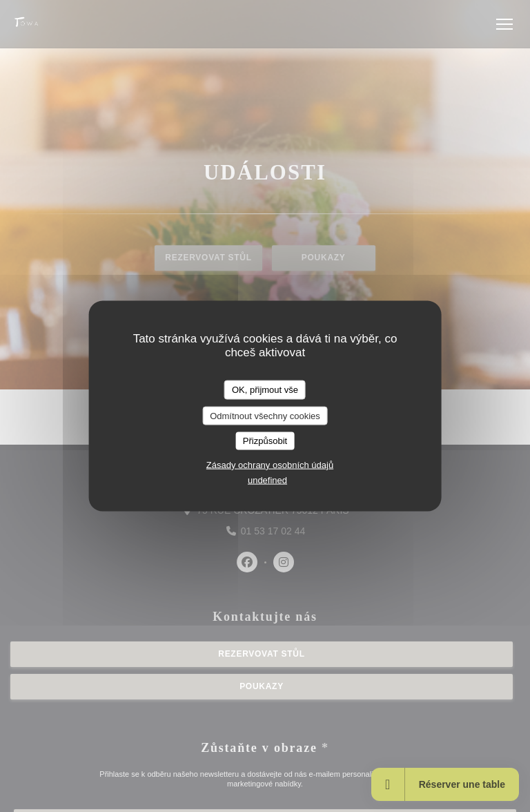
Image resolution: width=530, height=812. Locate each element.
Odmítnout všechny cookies (265, 415)
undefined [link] (267, 480)
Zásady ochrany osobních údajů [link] (270, 464)
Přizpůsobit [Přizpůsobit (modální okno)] (265, 441)
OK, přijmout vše (265, 390)
